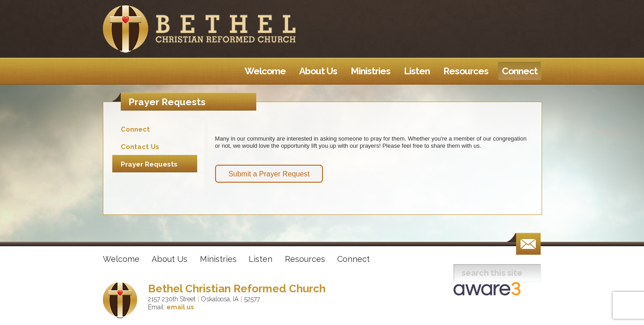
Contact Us (140, 147)
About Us (169, 259)
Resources (305, 259)
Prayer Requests (149, 164)
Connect (135, 129)
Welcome (121, 259)
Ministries (218, 259)
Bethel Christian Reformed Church (237, 289)
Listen (261, 259)
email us (179, 307)
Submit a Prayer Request (269, 174)
